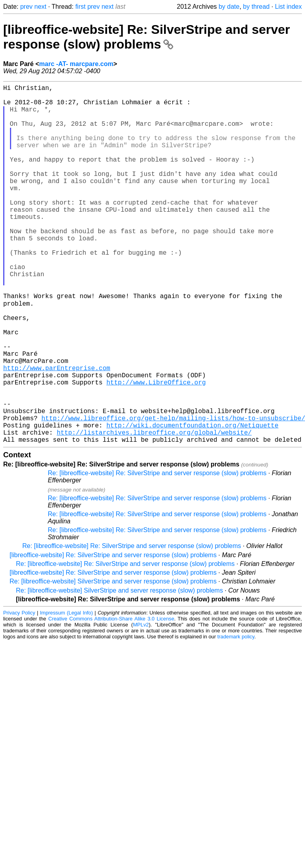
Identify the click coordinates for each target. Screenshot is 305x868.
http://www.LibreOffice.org (156, 448)
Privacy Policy (19, 691)
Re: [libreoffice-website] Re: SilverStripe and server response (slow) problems (157, 552)
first (80, 7)
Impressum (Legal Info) (66, 691)
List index (288, 7)
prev (26, 7)
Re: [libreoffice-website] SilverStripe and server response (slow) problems (113, 660)
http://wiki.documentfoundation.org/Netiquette (192, 501)
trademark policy (236, 715)
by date (229, 7)
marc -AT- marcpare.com (76, 64)
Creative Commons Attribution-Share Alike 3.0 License (111, 697)
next (40, 7)
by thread (256, 7)
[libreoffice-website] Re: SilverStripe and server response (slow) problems (147, 37)
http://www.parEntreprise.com (57, 431)
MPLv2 (141, 703)
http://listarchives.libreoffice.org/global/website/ (154, 509)
